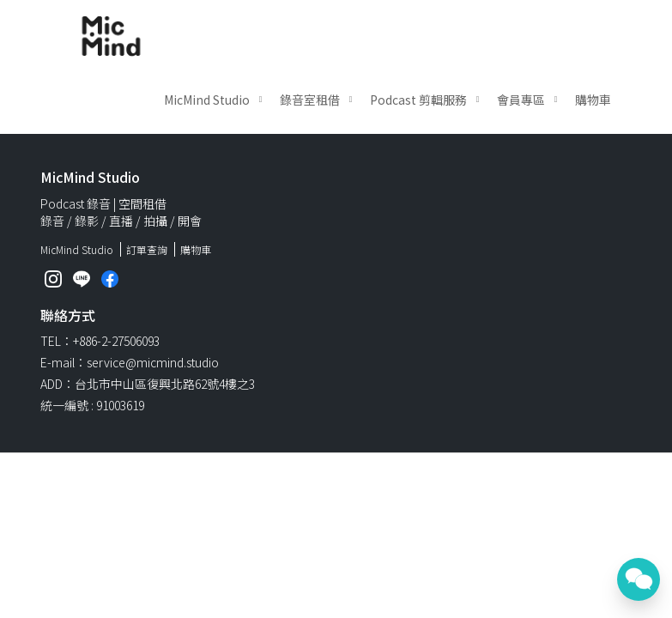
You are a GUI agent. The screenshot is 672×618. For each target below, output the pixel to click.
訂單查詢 (147, 249)
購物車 (593, 100)
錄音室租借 (310, 100)
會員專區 (521, 100)
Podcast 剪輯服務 (418, 100)
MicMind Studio (207, 100)
